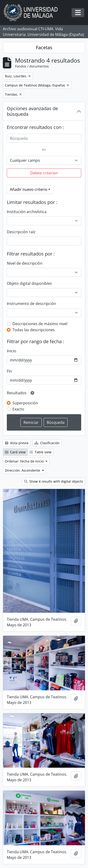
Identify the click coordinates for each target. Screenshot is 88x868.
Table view (40, 452)
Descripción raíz (21, 232)
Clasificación (47, 443)
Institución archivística (27, 212)
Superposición (25, 403)
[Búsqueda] (44, 138)
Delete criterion (44, 173)
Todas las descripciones (34, 330)
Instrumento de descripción (31, 304)
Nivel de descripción (25, 263)
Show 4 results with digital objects (54, 481)
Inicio (11, 351)
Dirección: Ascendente (23, 470)
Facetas (44, 47)
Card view (15, 452)
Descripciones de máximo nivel (40, 324)
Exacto (18, 409)
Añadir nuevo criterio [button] (29, 189)
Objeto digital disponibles (29, 283)
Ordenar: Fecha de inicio (25, 461)
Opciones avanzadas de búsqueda (32, 111)
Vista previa (17, 443)
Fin (9, 371)
